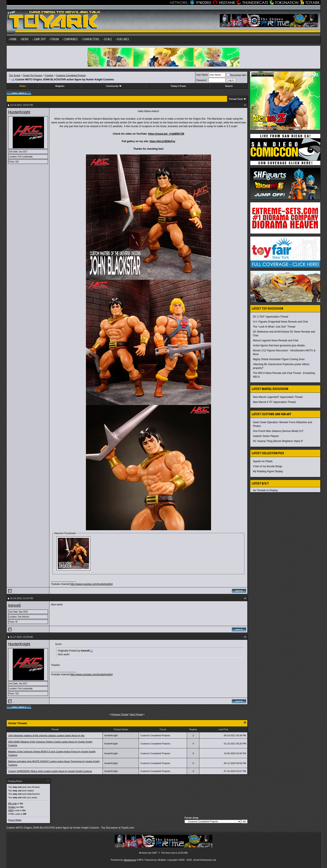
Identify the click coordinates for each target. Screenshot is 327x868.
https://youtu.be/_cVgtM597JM (166, 134)
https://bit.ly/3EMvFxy (162, 141)
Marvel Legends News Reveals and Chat (276, 340)
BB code (13, 803)
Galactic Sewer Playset (266, 436)
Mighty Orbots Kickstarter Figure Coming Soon (279, 359)
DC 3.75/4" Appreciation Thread (271, 317)
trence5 (14, 605)
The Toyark (15, 75)
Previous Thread (120, 714)
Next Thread (136, 714)
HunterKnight (19, 112)
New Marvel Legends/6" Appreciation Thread (278, 397)
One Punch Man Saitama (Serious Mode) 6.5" (278, 431)
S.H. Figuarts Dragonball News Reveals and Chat (280, 322)
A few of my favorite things (268, 466)
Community (114, 86)
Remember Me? (237, 75)
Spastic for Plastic (263, 461)
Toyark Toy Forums (32, 75)
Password (201, 80)
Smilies (12, 807)
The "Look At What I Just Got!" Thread (274, 327)
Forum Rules (15, 820)
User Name (202, 75)
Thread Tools (236, 99)
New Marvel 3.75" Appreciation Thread (274, 402)
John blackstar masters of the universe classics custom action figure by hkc (46, 735)
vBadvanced (130, 860)
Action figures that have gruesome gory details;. (279, 345)
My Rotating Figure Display (268, 471)
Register (60, 86)
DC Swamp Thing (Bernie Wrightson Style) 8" (278, 441)
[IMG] (11, 810)
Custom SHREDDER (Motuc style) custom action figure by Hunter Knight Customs (50, 771)
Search (229, 86)
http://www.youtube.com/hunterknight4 (91, 584)
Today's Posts (178, 86)
